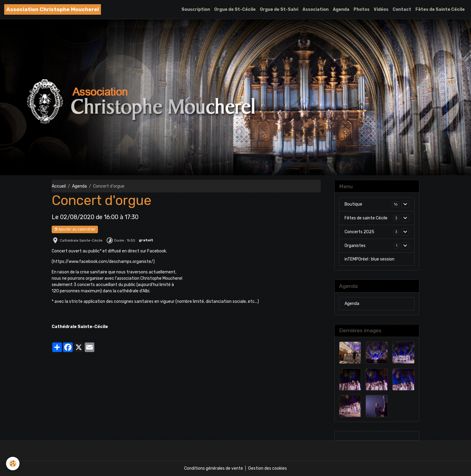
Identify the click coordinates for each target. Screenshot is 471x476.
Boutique (353, 204)
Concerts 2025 (359, 232)
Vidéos (381, 9)
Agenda (341, 9)
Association (316, 9)
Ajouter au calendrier (75, 229)
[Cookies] (13, 464)
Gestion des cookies (267, 468)
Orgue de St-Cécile (235, 9)
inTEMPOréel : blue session (369, 259)
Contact (402, 9)
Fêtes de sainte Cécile (366, 218)
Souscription (196, 9)
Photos (362, 9)
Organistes (355, 246)
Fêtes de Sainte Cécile (440, 9)
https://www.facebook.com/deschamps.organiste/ (103, 262)
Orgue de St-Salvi (279, 9)
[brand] (53, 9)
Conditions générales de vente (214, 468)
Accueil (59, 186)
